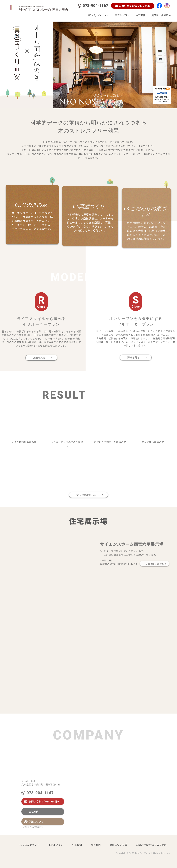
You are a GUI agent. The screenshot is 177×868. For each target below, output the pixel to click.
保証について (36, 832)
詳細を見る (28, 358)
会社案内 (34, 822)
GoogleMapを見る (156, 574)
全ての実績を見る (86, 505)
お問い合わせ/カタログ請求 (44, 812)
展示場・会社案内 (161, 15)
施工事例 (140, 15)
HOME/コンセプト (98, 15)
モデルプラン (122, 15)
